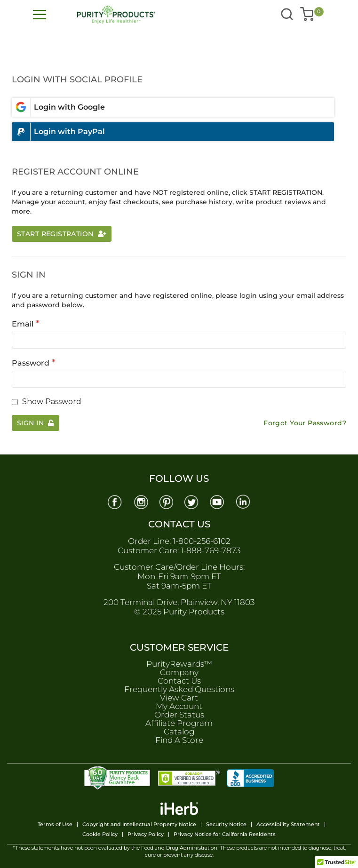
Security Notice (226, 824)
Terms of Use (55, 824)
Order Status (179, 715)
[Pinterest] (166, 501)
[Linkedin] (244, 501)
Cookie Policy (100, 834)
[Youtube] (218, 501)
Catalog (179, 732)
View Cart (179, 698)
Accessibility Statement (288, 824)
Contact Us (179, 681)
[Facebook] (114, 501)
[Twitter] (192, 501)
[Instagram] (140, 501)
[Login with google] (173, 107)
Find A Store (179, 740)
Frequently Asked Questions (179, 689)
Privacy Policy (146, 834)
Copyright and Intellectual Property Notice (139, 824)
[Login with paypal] (173, 132)
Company (179, 672)
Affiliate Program (179, 723)
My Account (179, 706)
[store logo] (124, 15)
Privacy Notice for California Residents (225, 834)
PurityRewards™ (179, 664)
